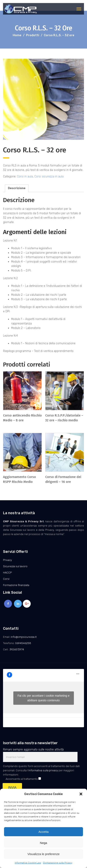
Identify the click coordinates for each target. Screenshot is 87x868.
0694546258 (23, 643)
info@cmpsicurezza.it (24, 637)
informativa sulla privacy (43, 770)
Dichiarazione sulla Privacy (58, 863)
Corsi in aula (25, 176)
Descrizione (17, 188)
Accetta (43, 832)
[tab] (17, 188)
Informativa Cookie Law (28, 863)
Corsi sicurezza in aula (49, 176)
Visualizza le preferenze (43, 854)
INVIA (12, 788)
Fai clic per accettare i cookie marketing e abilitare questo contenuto (44, 698)
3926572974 (17, 649)
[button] (81, 794)
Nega (44, 843)
